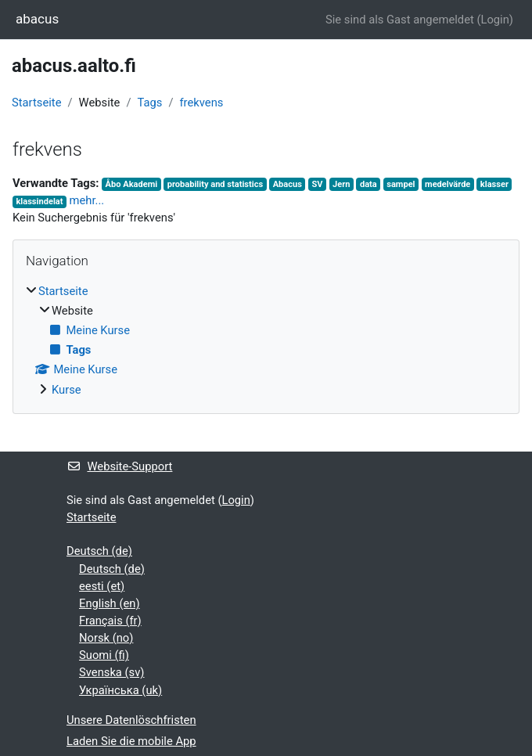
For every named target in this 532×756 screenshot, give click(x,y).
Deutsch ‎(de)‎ (99, 551)
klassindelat (39, 202)
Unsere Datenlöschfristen (131, 720)
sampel (401, 184)
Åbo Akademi (132, 184)
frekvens (201, 103)
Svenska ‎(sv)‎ (112, 672)
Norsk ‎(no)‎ (106, 638)
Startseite (36, 103)
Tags (149, 103)
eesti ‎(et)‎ (102, 586)
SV (317, 184)
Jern (341, 184)
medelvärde (448, 184)
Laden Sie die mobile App (131, 741)
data (368, 184)
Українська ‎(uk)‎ (120, 690)
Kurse (66, 390)
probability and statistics (215, 184)
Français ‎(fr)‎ (110, 621)
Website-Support (119, 466)
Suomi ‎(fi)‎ (104, 655)
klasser (494, 184)
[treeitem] (266, 340)
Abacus (288, 184)
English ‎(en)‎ (110, 603)
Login (494, 20)
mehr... (87, 200)
